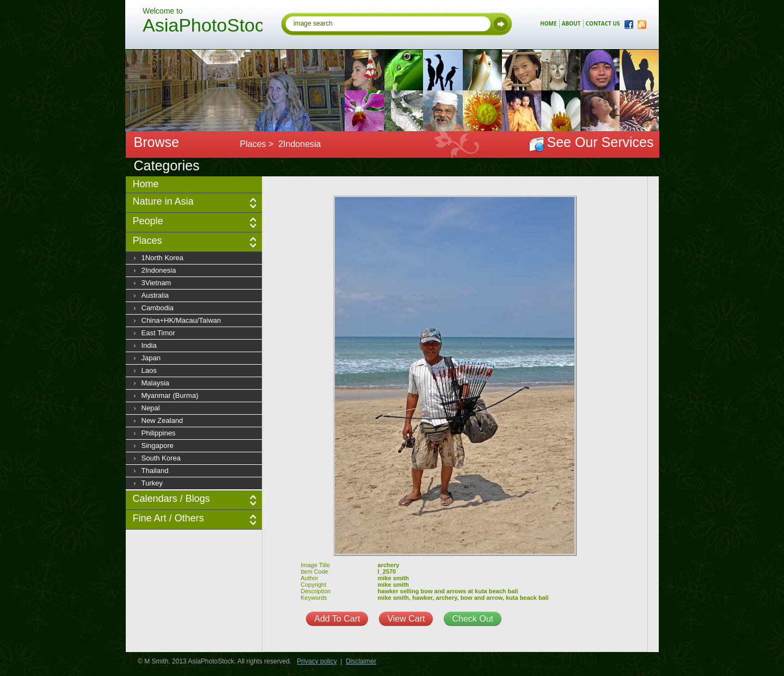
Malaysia (155, 383)
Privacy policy (317, 661)
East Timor (158, 333)
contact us (603, 23)
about (571, 23)
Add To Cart (337, 619)
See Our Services (601, 142)
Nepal (151, 408)
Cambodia (158, 308)
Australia (155, 295)
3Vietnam (157, 283)
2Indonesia (159, 270)
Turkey (152, 483)
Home (146, 184)
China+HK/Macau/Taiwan (181, 320)
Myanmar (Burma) (170, 395)
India (149, 345)
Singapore (158, 445)
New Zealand (163, 420)
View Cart (406, 619)
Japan (151, 358)
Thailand (155, 471)
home (549, 23)
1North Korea (163, 258)
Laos (149, 370)
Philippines (159, 433)
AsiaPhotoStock (203, 27)
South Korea (161, 458)
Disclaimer (361, 661)
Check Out (473, 619)
